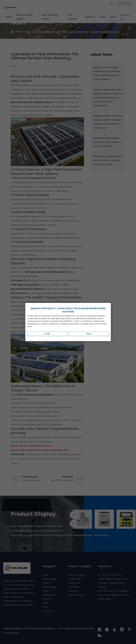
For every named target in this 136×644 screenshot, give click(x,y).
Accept (47, 334)
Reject (89, 334)
